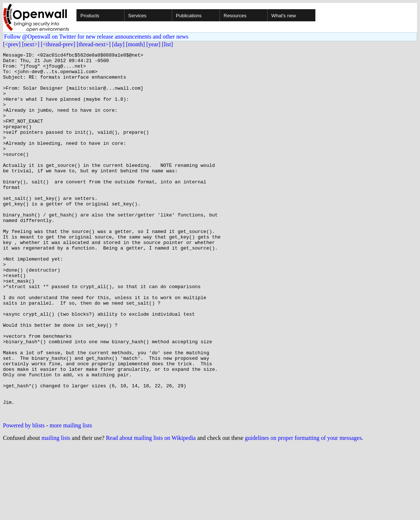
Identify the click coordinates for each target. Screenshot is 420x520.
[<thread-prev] (58, 44)
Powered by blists (24, 498)
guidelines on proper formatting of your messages (303, 511)
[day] (118, 44)
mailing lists (56, 511)
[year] (153, 44)
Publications (189, 16)
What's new (284, 16)
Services (137, 16)
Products (90, 16)
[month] (135, 44)
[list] (167, 44)
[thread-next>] (94, 44)
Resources (235, 16)
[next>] (31, 44)
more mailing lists (71, 498)
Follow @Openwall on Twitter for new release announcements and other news (96, 37)
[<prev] (12, 44)
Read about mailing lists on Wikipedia (151, 511)
